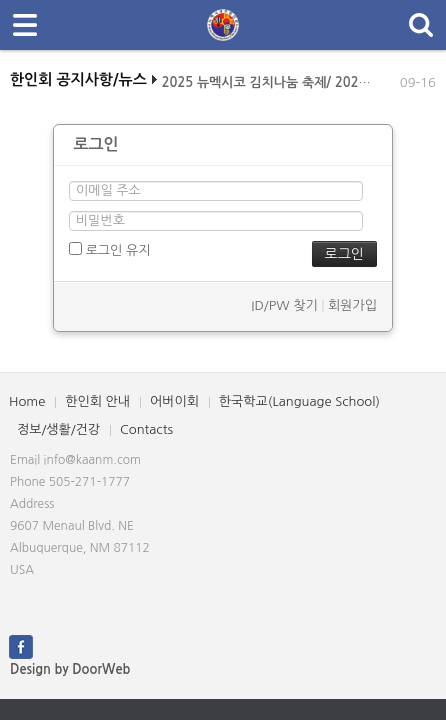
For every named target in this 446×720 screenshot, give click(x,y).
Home (27, 401)
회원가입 (352, 305)
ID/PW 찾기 (284, 305)
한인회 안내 (97, 401)
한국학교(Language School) (299, 401)
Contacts (146, 429)
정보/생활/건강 (58, 429)
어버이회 (174, 401)
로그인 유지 (109, 249)
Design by (70, 669)
